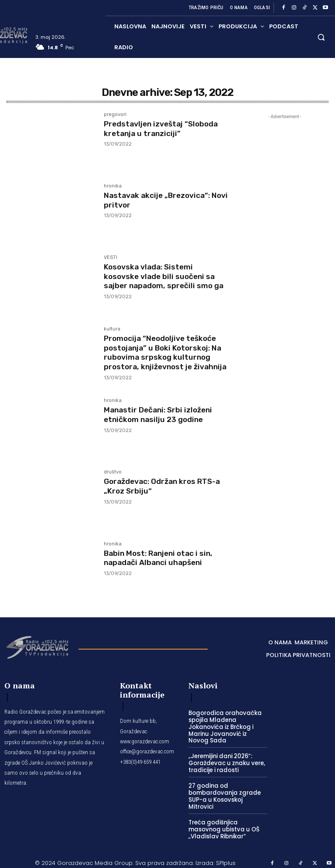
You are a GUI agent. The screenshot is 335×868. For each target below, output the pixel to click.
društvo (113, 476)
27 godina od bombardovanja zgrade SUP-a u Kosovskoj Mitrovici (228, 795)
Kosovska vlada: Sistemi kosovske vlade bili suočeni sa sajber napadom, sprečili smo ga (166, 276)
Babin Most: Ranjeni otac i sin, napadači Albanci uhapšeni (161, 562)
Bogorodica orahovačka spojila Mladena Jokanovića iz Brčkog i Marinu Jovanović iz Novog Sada (227, 730)
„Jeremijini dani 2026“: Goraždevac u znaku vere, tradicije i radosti (225, 766)
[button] (321, 37)
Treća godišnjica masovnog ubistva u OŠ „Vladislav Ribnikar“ (222, 824)
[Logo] (37, 650)
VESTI (111, 258)
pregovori (115, 115)
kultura (112, 329)
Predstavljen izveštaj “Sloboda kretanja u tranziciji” (163, 129)
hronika (113, 186)
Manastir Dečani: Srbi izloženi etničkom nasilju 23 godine (161, 419)
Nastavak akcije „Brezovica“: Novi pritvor (159, 200)
